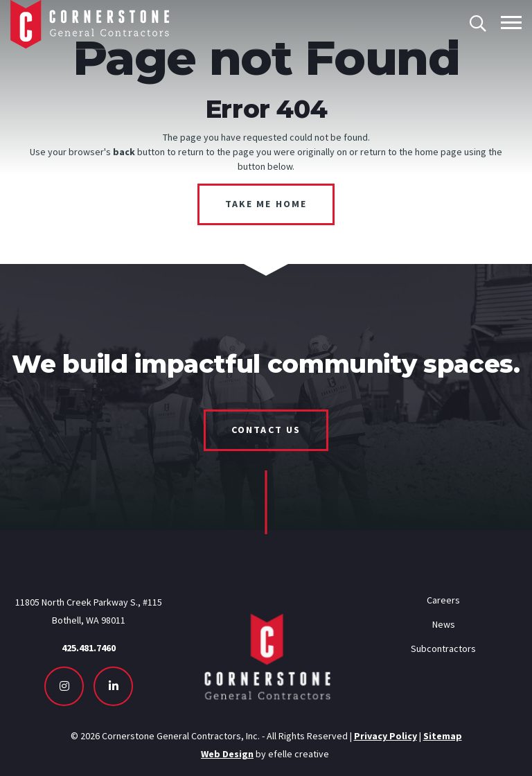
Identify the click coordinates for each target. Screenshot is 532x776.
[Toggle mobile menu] (511, 23)
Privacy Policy (385, 736)
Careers (443, 600)
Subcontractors (443, 649)
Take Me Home (266, 204)
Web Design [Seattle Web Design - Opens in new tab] (227, 754)
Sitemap (443, 736)
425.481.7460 (89, 648)
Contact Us (266, 430)
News (444, 624)
